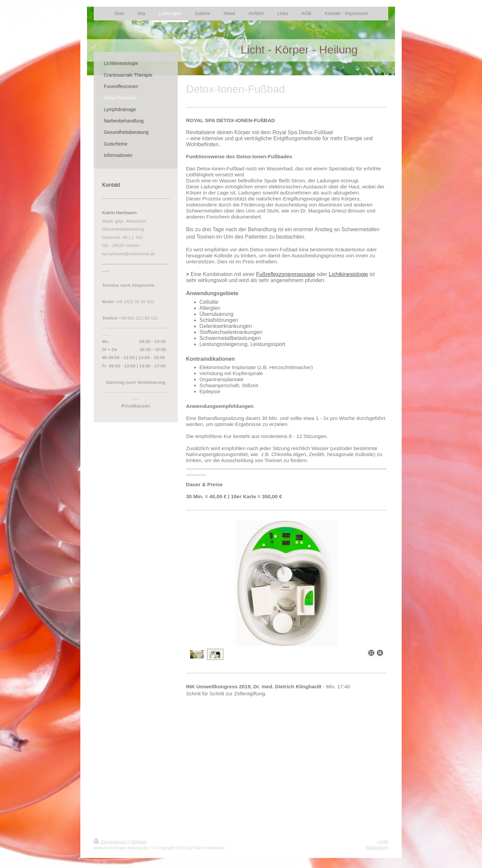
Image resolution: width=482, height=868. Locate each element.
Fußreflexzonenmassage (286, 274)
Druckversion (111, 842)
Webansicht (377, 847)
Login (383, 841)
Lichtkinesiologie (348, 274)
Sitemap (138, 842)
